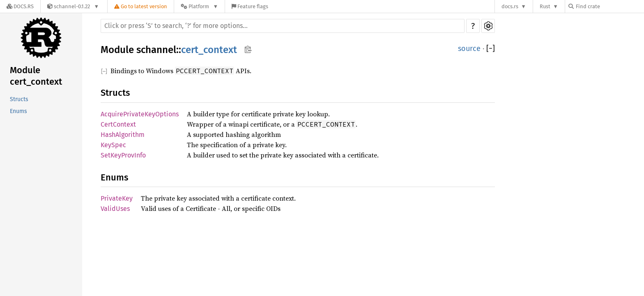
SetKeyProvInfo (123, 155)
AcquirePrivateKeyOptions (140, 114)
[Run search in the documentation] (283, 26)
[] (491, 49)
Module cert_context (36, 76)
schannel (156, 50)
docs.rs (510, 6)
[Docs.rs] (20, 6)
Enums (18, 111)
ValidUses (115, 209)
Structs (19, 99)
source (469, 49)
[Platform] (199, 6)
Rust (545, 6)
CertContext (118, 124)
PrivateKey (117, 198)
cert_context (209, 50)
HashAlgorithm (123, 135)
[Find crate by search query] (609, 6)
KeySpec (113, 145)
